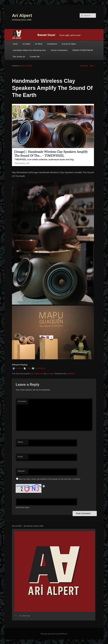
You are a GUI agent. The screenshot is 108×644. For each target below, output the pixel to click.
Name (20, 442)
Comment (22, 401)
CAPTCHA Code (22, 508)
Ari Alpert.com (38, 374)
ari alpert (50, 374)
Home (15, 44)
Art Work (39, 44)
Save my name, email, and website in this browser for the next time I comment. (49, 479)
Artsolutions (52, 44)
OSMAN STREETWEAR (83, 50)
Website (21, 471)
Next (93, 66)
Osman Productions (59, 50)
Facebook (17, 368)
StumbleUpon (38, 368)
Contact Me (35, 57)
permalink (71, 374)
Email (20, 457)
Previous (83, 66)
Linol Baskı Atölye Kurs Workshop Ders (29, 50)
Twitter (27, 368)
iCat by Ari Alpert (69, 44)
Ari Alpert (22, 15)
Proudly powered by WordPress (54, 634)
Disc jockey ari (19, 57)
